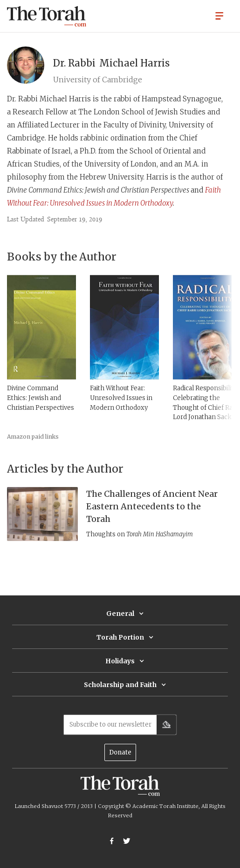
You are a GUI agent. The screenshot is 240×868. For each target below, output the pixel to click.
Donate (120, 752)
